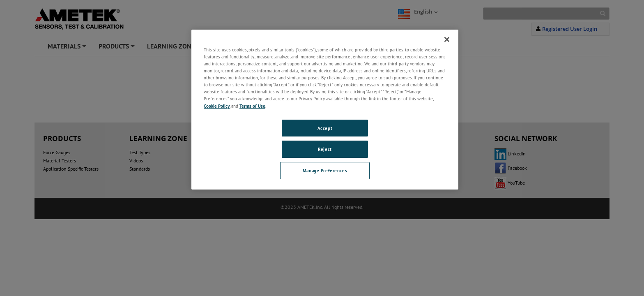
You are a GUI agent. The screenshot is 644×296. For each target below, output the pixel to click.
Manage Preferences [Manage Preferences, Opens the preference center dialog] (325, 170)
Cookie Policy (217, 106)
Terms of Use (252, 106)
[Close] (447, 39)
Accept (325, 128)
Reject (325, 149)
